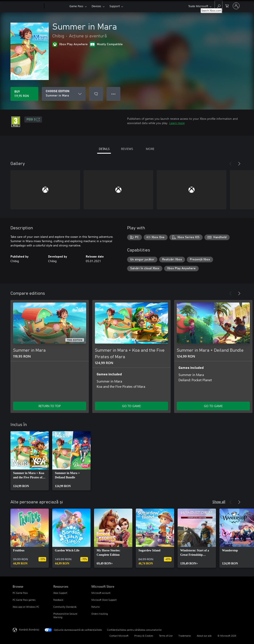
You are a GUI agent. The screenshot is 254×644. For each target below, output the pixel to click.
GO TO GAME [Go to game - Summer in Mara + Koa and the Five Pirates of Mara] (131, 406)
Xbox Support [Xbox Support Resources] (60, 593)
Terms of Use (166, 636)
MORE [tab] (150, 149)
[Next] (239, 164)
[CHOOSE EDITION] (64, 94)
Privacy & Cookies (144, 636)
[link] (30, 461)
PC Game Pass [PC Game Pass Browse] (20, 593)
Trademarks (185, 636)
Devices (96, 6)
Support (115, 6)
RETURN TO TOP (50, 406)
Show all (219, 502)
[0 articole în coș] (227, 6)
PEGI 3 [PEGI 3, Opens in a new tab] (33, 120)
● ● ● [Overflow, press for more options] (114, 94)
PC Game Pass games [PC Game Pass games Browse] (24, 600)
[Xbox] (56, 6)
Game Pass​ (76, 6)
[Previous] (230, 164)
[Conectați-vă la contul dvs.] (236, 6)
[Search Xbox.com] (219, 6)
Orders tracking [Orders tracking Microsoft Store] (100, 614)
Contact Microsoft (119, 636)
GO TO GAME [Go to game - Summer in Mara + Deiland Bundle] (213, 406)
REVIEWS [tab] (127, 149)
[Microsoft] (28, 6)
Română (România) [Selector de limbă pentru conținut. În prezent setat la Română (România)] (29, 630)
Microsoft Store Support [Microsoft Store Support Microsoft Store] (104, 600)
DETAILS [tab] (104, 149)
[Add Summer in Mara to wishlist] (96, 94)
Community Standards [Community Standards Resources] (65, 607)
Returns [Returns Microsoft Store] (96, 607)
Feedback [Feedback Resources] (58, 600)
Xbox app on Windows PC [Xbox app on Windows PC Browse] (26, 607)
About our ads (204, 636)
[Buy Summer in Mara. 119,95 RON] (24, 94)
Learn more (177, 123)
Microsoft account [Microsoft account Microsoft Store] (101, 593)
